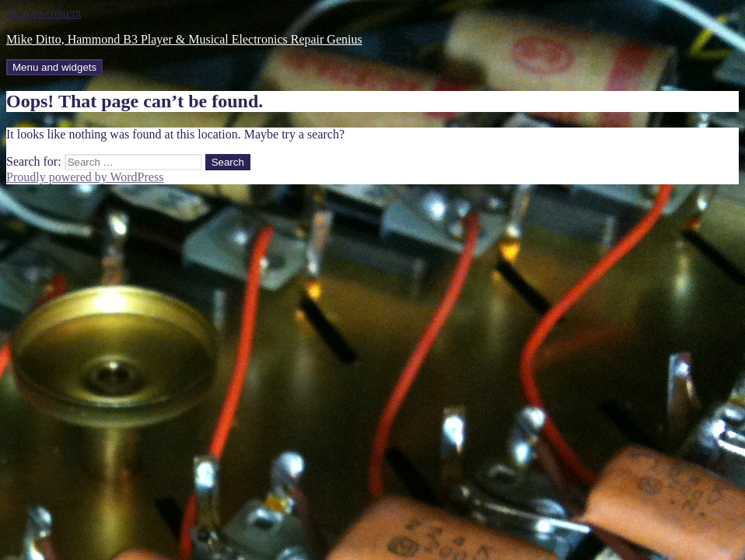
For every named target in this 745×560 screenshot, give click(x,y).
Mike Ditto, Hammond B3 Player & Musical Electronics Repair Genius (184, 39)
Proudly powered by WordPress (85, 177)
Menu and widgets (54, 67)
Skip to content (44, 13)
